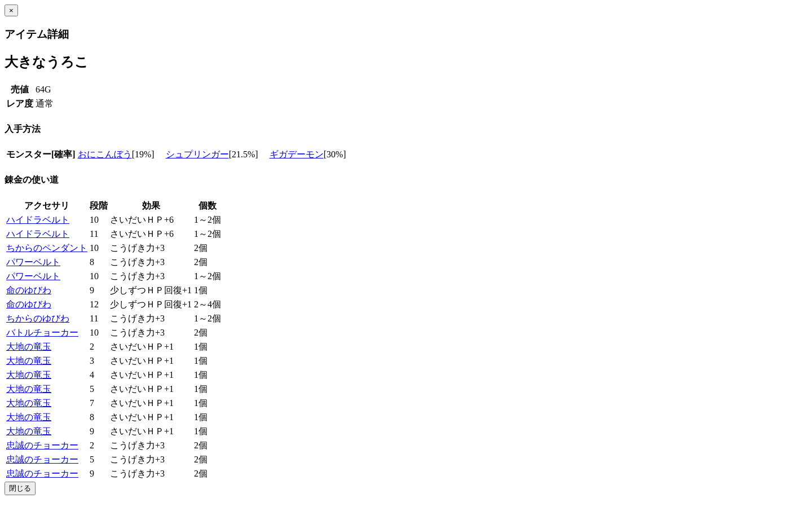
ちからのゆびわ (38, 318)
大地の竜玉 (29, 347)
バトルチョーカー (42, 332)
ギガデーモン (297, 154)
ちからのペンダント (47, 248)
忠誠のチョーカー (42, 445)
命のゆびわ (29, 290)
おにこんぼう (105, 154)
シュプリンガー (197, 154)
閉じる (20, 488)
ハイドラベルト (38, 220)
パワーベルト (33, 262)
